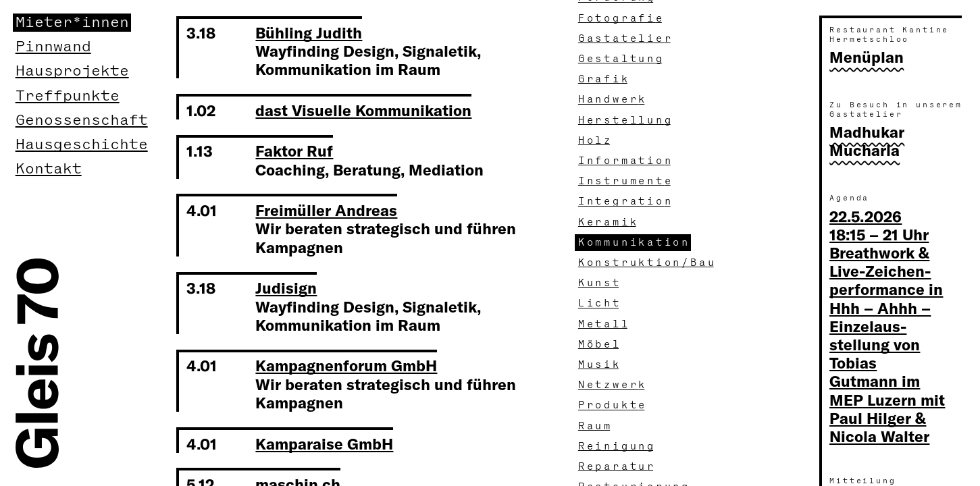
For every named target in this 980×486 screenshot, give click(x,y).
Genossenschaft (82, 120)
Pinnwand (53, 47)
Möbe (600, 345)
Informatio (626, 161)
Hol (596, 141)
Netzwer (613, 385)
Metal (604, 324)
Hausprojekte (72, 71)
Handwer (613, 100)
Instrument (626, 181)
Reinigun (617, 447)
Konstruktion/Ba (647, 263)
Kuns (600, 283)
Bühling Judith (309, 32)
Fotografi (622, 19)
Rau (596, 426)
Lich (600, 303)
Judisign (286, 288)
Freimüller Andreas (326, 210)
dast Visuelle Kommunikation (363, 110)
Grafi (604, 79)
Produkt (613, 405)
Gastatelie (626, 39)
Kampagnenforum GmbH (346, 365)
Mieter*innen (72, 23)
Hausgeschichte (82, 145)
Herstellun (626, 120)
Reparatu (617, 467)
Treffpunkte (68, 96)
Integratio (626, 201)
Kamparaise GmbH (324, 443)
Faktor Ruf (294, 151)
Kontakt (49, 169)
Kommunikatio (635, 243)
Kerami (609, 222)
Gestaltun (622, 59)
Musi (600, 365)
